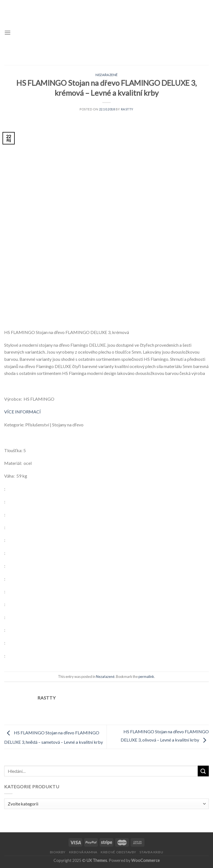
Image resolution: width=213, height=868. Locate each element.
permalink (146, 677)
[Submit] (203, 771)
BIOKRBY (58, 852)
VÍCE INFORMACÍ (22, 412)
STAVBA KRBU (151, 852)
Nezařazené (106, 75)
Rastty (127, 109)
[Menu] (7, 33)
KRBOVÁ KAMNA (83, 852)
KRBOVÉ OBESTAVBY (118, 852)
